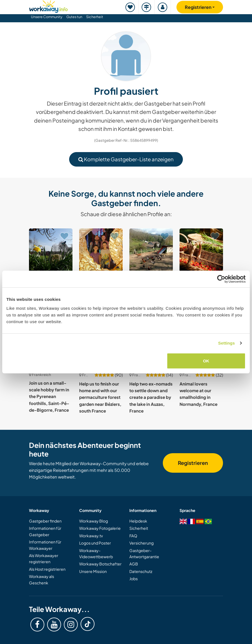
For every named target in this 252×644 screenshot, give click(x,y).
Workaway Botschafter (100, 564)
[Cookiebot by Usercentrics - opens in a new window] (221, 279)
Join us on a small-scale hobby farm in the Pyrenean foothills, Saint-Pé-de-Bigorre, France (49, 396)
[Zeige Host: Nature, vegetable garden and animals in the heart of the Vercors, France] (151, 250)
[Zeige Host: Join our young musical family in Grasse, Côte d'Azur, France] (101, 250)
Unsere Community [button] (47, 17)
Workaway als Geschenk (42, 579)
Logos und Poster (95, 543)
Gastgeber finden (45, 521)
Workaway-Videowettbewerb (96, 553)
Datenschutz (141, 571)
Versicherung (141, 543)
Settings (227, 343)
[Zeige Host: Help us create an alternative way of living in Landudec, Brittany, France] (51, 250)
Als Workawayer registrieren (44, 558)
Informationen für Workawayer (45, 545)
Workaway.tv (91, 536)
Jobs (134, 579)
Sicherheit (95, 17)
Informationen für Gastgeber (45, 531)
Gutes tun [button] (74, 17)
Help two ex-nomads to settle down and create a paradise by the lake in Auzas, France (151, 397)
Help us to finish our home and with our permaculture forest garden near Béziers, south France (100, 397)
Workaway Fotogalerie (100, 528)
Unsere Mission (93, 571)
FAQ (133, 536)
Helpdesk (138, 521)
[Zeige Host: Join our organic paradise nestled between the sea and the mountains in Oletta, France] (201, 250)
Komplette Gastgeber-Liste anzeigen (126, 159)
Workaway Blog (94, 521)
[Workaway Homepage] (49, 6)
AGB (134, 564)
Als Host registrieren (47, 569)
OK (206, 361)
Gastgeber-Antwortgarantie (144, 553)
